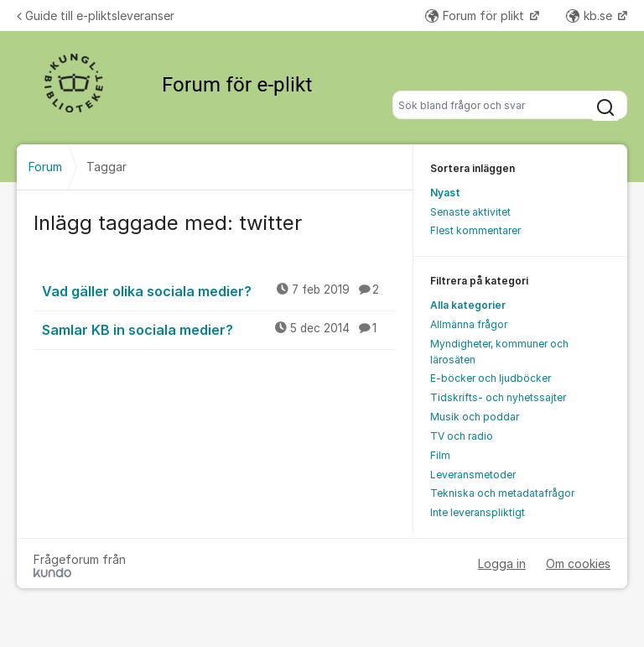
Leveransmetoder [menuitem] (473, 475)
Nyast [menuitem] (445, 193)
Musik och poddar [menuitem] (475, 417)
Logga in (502, 564)
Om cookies (578, 564)
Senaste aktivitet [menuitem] (470, 212)
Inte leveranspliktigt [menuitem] (478, 512)
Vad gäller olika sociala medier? (219, 290)
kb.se (591, 16)
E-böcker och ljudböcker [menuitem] (491, 378)
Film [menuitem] (440, 455)
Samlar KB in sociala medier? (219, 329)
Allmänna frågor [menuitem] (469, 324)
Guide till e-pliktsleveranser (96, 16)
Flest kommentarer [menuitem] (475, 230)
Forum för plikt (476, 16)
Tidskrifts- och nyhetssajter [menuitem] (498, 397)
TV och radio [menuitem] (462, 436)
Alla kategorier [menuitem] (468, 305)
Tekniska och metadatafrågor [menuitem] (502, 493)
